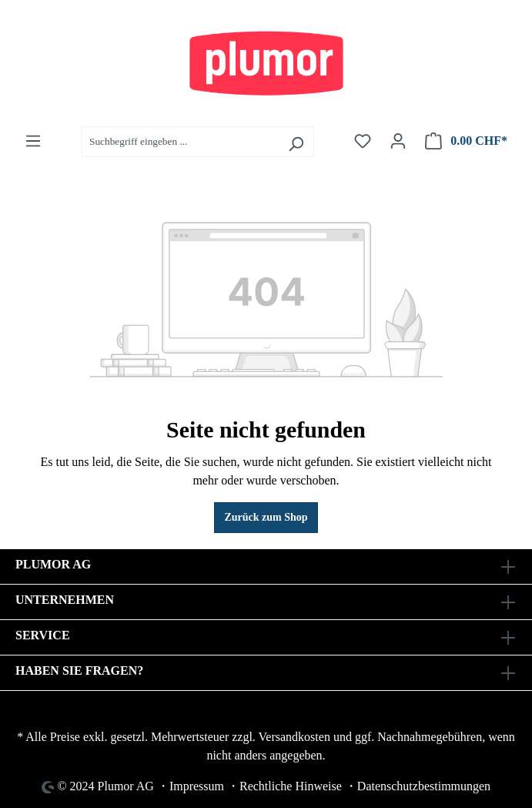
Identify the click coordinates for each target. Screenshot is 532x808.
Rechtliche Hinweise (291, 786)
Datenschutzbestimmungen (424, 786)
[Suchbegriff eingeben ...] (180, 142)
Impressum (197, 786)
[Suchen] (296, 142)
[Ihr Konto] (398, 141)
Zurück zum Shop (266, 517)
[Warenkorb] (466, 141)
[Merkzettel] (363, 141)
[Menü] (33, 141)
